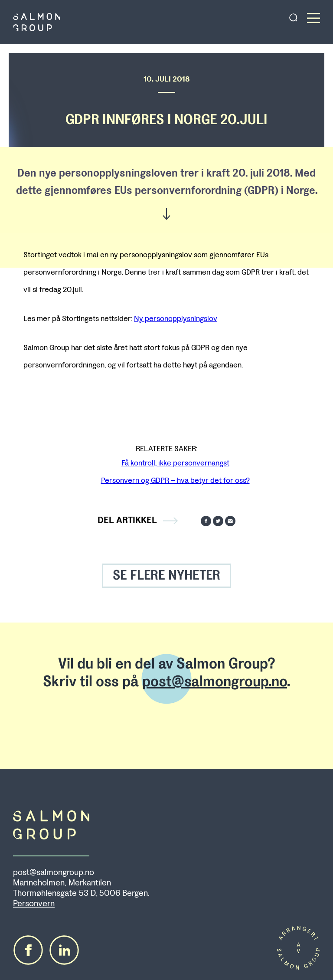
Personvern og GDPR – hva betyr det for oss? (175, 480)
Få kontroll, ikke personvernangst (175, 463)
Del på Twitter (218, 521)
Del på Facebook (206, 521)
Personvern (34, 904)
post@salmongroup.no (215, 682)
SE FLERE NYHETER (166, 575)
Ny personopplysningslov (176, 318)
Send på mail (230, 521)
